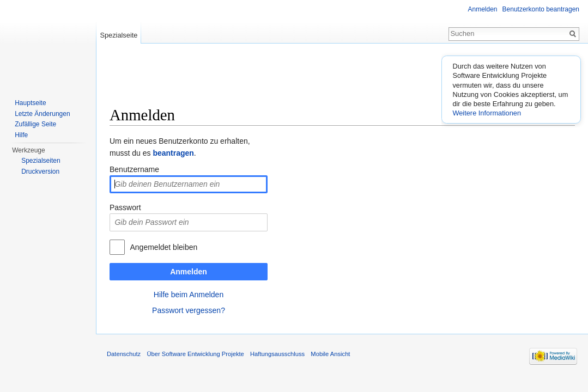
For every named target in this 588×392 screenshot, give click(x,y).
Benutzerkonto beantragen (541, 9)
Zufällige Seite (35, 124)
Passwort (125, 207)
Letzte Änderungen (42, 114)
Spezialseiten (41, 161)
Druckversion (40, 171)
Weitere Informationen (487, 113)
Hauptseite (30, 103)
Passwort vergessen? (189, 310)
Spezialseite (119, 35)
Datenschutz (124, 354)
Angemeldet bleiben (163, 247)
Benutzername (134, 169)
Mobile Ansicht (330, 354)
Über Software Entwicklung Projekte (195, 354)
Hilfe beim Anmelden (189, 295)
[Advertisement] (342, 79)
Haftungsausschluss (277, 354)
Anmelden (189, 272)
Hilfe (21, 135)
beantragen (173, 153)
